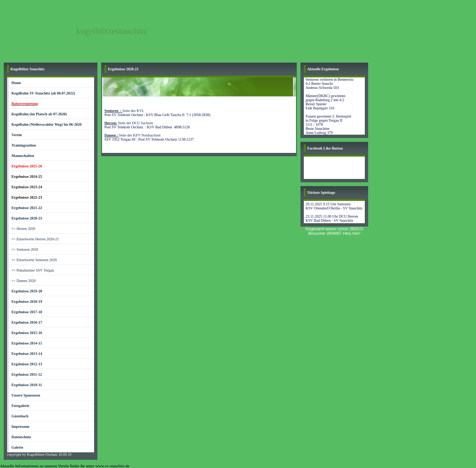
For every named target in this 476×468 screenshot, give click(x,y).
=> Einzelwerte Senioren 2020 (34, 260)
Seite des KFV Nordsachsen (133, 135)
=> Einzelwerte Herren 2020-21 (35, 239)
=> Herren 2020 (23, 229)
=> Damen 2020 (24, 281)
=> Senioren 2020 (25, 249)
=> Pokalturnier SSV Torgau (33, 270)
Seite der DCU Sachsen (129, 123)
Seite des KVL (124, 111)
